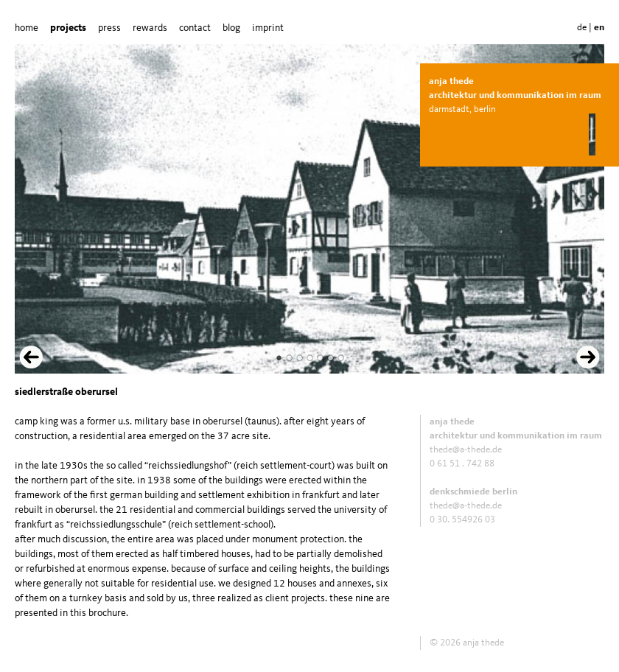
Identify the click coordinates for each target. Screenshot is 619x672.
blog (231, 28)
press (109, 28)
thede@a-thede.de (466, 450)
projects (68, 28)
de (582, 28)
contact (195, 28)
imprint (268, 28)
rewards (150, 28)
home (27, 28)
